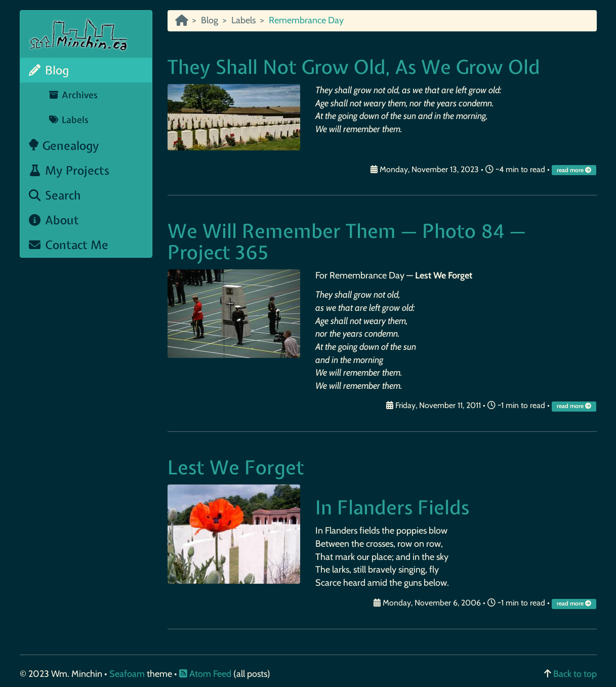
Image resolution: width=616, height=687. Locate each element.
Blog (49, 70)
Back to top (575, 674)
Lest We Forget (236, 468)
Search (55, 195)
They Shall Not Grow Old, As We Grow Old (354, 67)
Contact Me (68, 245)
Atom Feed (205, 674)
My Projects (69, 170)
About (54, 220)
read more (575, 170)
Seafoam (128, 674)
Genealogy (64, 146)
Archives (73, 95)
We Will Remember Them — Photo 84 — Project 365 (347, 242)
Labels (69, 120)
